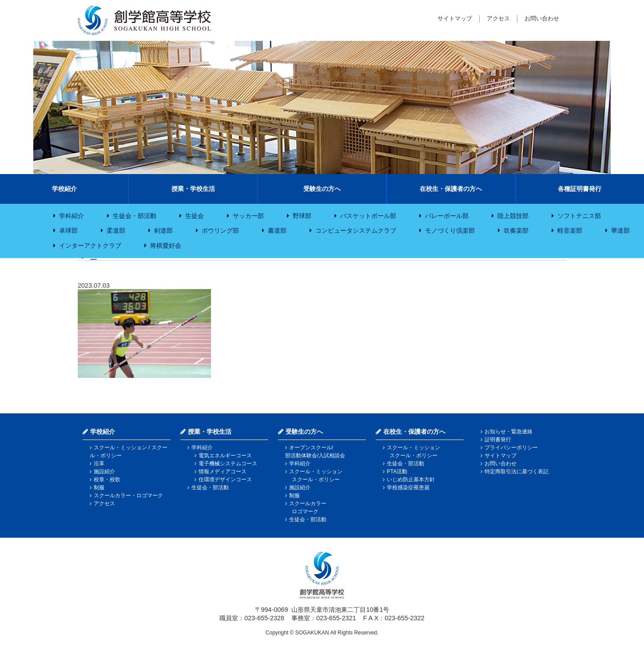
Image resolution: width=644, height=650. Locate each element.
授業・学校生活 (193, 189)
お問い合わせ (542, 18)
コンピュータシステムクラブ (356, 230)
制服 (99, 487)
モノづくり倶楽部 (450, 230)
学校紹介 (64, 189)
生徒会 (195, 216)
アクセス (498, 18)
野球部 (302, 216)
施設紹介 (104, 472)
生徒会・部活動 (135, 216)
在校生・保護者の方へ (451, 189)
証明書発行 (498, 440)
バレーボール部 (447, 216)
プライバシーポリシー (511, 448)
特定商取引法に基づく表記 (517, 472)
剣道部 (163, 230)
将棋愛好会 (166, 246)
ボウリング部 (220, 230)
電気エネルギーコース (225, 456)
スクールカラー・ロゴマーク (128, 495)
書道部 (277, 230)
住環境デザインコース (225, 480)
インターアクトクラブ (90, 246)
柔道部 (116, 230)
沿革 (99, 464)
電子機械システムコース (228, 464)
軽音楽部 (570, 230)
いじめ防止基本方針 (411, 480)
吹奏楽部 (516, 230)
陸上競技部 (513, 216)
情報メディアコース (223, 472)
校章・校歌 (107, 480)
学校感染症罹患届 (408, 487)
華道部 (620, 230)
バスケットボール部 (368, 216)
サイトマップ (455, 18)
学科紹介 (72, 216)
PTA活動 (397, 472)
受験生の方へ (322, 189)
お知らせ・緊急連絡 (509, 432)
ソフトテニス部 (579, 216)
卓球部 (68, 230)
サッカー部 (248, 216)
